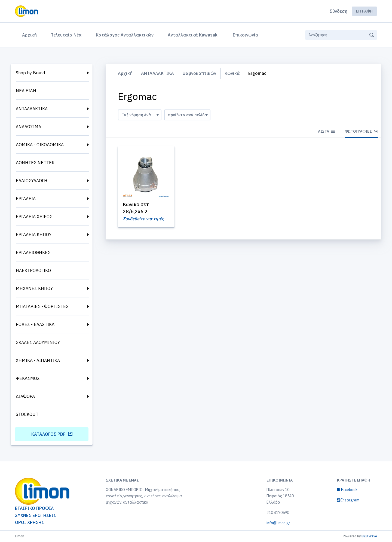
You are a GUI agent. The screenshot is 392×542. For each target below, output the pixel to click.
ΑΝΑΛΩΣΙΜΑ (28, 127)
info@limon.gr (278, 523)
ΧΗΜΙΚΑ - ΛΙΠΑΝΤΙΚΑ (38, 360)
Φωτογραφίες (361, 131)
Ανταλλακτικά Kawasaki (193, 35)
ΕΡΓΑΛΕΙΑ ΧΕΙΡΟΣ (34, 217)
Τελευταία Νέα (66, 35)
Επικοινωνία (246, 35)
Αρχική (30, 34)
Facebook (347, 490)
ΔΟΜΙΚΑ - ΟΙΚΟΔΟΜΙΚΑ (40, 145)
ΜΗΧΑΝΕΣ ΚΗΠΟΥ (34, 288)
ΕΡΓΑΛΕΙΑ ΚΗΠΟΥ (34, 235)
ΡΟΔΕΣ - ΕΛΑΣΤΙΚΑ (35, 324)
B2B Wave (369, 536)
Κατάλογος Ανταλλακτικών (125, 35)
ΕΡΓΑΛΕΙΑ (26, 199)
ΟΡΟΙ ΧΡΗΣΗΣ (30, 522)
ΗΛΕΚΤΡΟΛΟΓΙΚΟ (33, 270)
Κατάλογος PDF (52, 434)
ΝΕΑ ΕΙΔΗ (26, 91)
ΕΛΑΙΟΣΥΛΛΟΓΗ (32, 181)
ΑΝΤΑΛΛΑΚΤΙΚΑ (32, 109)
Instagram (348, 500)
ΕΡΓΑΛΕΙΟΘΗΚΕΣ (33, 252)
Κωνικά (232, 73)
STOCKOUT (27, 414)
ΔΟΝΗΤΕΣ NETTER (35, 163)
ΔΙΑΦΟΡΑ (25, 396)
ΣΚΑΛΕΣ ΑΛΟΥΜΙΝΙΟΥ (38, 342)
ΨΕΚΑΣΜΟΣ (28, 378)
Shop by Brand (30, 73)
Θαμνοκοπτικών (199, 73)
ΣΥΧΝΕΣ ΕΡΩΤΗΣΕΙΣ (36, 515)
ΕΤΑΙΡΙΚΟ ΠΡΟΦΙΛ (34, 508)
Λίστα (326, 131)
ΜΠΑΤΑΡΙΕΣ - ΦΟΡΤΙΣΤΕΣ (42, 306)
